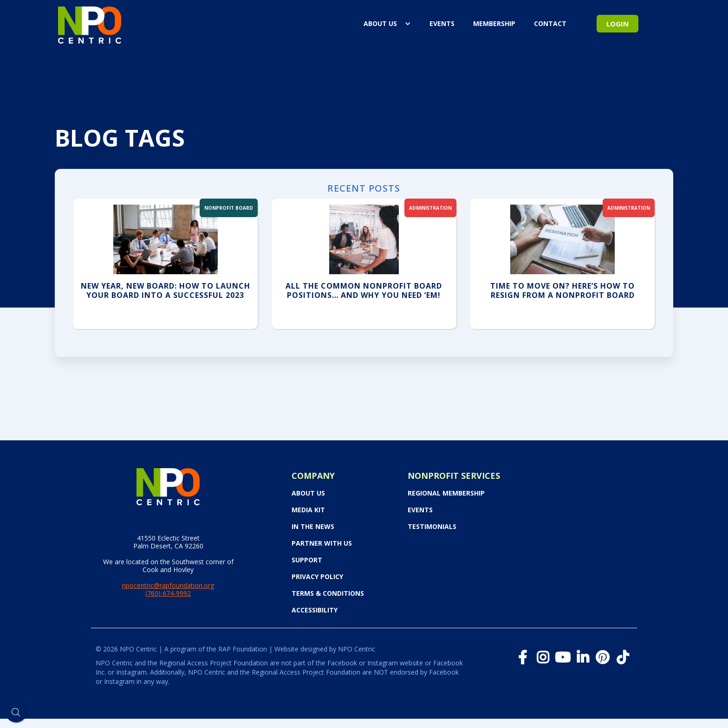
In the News (313, 527)
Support (307, 560)
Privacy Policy (317, 577)
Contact (550, 23)
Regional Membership (446, 493)
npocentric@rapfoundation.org (168, 585)
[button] (387, 24)
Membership (494, 23)
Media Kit (308, 510)
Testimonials (432, 527)
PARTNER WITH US (322, 543)
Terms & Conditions (328, 593)
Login (617, 24)
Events (420, 510)
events (442, 23)
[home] (90, 23)
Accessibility (315, 610)
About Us (380, 23)
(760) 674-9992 (168, 593)
